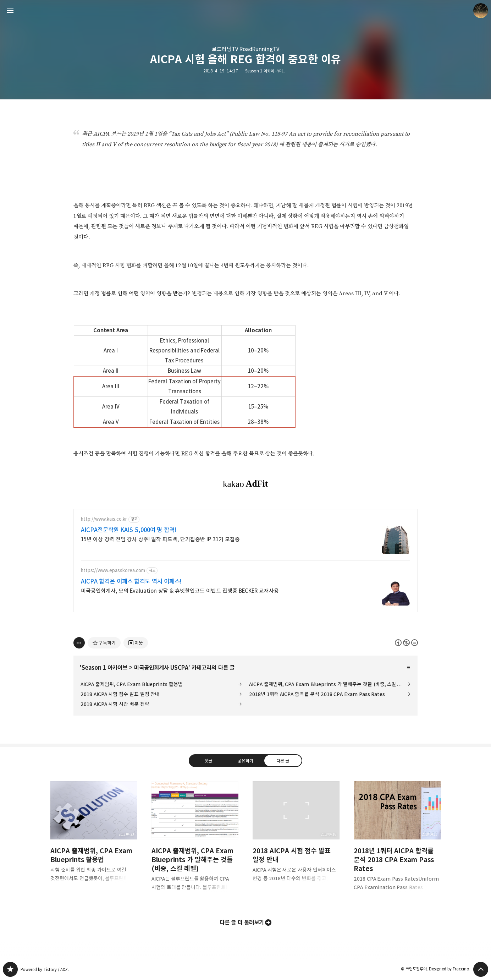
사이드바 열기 (10, 11)
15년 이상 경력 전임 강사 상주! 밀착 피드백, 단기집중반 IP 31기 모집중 (160, 539)
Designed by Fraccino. (450, 969)
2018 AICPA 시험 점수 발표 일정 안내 (120, 694)
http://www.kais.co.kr (104, 519)
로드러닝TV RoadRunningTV (245, 49)
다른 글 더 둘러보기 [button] (242, 922)
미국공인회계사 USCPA (161, 668)
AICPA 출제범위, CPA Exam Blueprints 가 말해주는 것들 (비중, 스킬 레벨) (329, 684)
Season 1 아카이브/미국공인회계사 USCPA (281, 71)
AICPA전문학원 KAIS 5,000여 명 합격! (129, 530)
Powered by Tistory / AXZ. (45, 970)
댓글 (208, 761)
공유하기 (245, 761)
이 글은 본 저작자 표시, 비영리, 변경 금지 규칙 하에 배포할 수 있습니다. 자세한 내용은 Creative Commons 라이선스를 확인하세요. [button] (406, 643)
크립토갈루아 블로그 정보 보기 (481, 11)
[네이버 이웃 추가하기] (136, 643)
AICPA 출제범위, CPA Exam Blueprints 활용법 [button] (94, 837)
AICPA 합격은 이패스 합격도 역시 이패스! (131, 581)
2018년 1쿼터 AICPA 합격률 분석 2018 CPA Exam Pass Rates (317, 694)
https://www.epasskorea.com (113, 571)
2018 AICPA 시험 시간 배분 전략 (115, 704)
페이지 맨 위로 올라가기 (481, 969)
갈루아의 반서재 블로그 (10, 969)
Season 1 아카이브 (104, 668)
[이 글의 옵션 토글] (79, 643)
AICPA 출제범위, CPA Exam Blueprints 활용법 (132, 684)
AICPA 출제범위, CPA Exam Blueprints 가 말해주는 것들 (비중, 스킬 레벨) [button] (195, 842)
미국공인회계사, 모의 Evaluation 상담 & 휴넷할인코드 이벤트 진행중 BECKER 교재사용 (180, 591)
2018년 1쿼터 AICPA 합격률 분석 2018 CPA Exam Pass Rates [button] (397, 842)
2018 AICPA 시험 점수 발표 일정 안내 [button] (296, 837)
